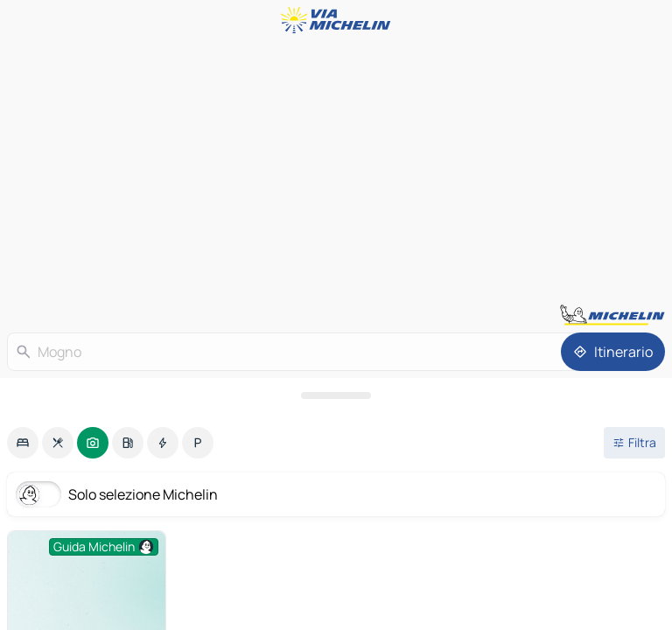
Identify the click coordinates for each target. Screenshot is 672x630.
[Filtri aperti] (634, 443)
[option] (23, 443)
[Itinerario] (613, 352)
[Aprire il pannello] (336, 395)
